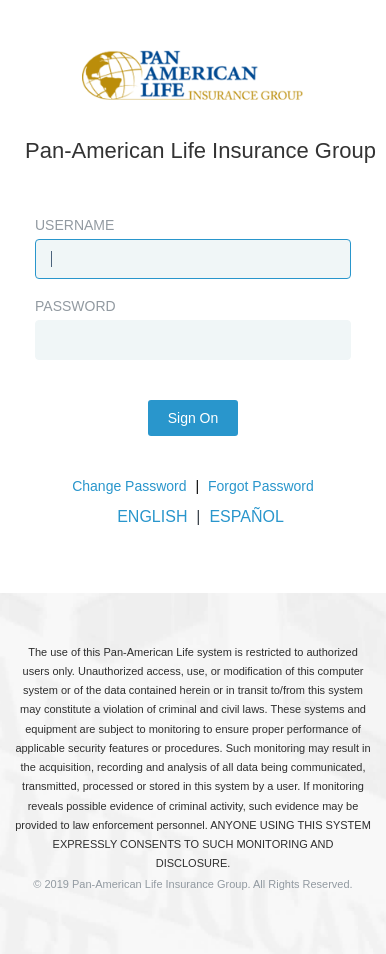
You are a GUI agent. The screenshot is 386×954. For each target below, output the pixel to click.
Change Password (129, 486)
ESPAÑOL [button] (246, 516)
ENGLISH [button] (152, 516)
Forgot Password (261, 486)
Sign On (193, 418)
